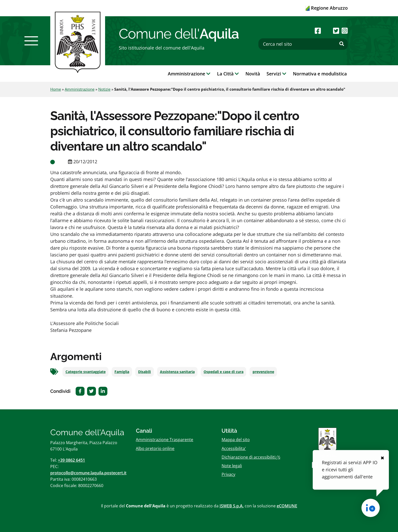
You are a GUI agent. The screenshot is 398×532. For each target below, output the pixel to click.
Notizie (104, 89)
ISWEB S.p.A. (232, 506)
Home (56, 89)
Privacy (228, 474)
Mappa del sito (236, 440)
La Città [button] (228, 74)
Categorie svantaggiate (86, 372)
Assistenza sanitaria (177, 372)
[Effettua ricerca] (342, 44)
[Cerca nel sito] (303, 44)
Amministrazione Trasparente (164, 440)
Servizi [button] (276, 74)
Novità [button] (253, 74)
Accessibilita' (234, 448)
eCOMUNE (287, 506)
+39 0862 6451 (71, 460)
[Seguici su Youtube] (327, 31)
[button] (31, 41)
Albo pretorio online (155, 448)
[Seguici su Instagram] (345, 31)
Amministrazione (80, 89)
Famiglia (122, 372)
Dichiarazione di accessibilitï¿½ (251, 457)
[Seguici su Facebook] (318, 31)
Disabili (144, 372)
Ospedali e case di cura (223, 372)
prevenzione (263, 372)
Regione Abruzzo (327, 8)
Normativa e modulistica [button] (320, 74)
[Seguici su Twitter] (336, 31)
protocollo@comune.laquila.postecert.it (88, 473)
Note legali (232, 466)
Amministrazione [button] (189, 74)
